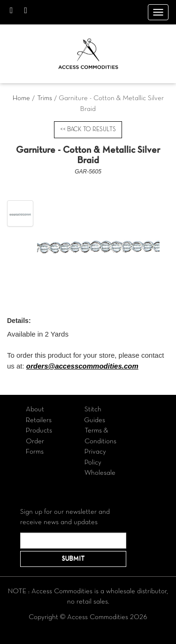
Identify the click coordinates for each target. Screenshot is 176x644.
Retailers (39, 420)
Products (39, 431)
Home (21, 98)
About (35, 409)
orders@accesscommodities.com (82, 366)
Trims (45, 98)
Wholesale (100, 473)
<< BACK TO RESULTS (88, 130)
